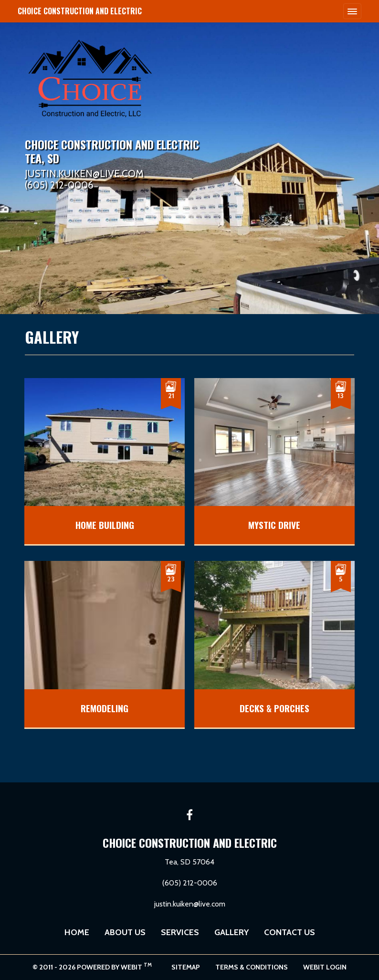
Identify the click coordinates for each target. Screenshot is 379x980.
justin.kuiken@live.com (190, 904)
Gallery (232, 932)
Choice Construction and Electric (80, 11)
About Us (125, 932)
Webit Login (325, 967)
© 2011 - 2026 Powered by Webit (92, 966)
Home (77, 932)
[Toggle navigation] (352, 11)
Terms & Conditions (252, 967)
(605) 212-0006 (59, 185)
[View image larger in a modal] (105, 461)
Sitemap (186, 967)
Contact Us (290, 932)
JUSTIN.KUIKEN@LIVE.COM (84, 174)
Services (180, 932)
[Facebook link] (189, 816)
